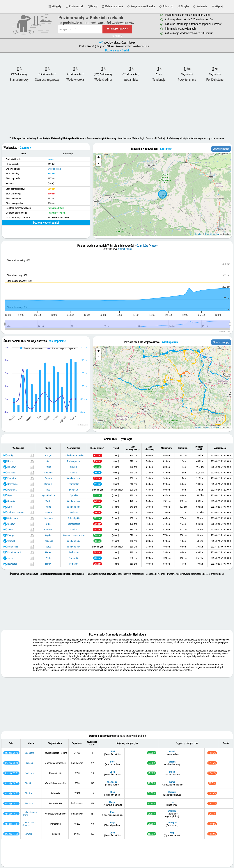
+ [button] (99, 158)
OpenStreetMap (212, 234)
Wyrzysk (11, 541)
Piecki (28, 783)
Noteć (153, 246)
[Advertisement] (117, 109)
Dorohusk (12, 490)
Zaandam (29, 753)
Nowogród (12, 564)
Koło (10, 507)
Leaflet (198, 234)
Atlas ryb (166, 6)
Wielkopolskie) (125, 249)
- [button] (98, 164)
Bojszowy (12, 472)
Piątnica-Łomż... (15, 552)
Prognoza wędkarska (141, 6)
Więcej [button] (217, 6)
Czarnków (142, 246)
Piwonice (12, 478)
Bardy (10, 455)
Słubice (28, 793)
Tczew (10, 558)
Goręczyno (12, 484)
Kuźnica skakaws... (17, 512)
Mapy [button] (93, 6)
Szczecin (29, 763)
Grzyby (183, 6)
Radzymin (30, 773)
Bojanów (11, 467)
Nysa (10, 495)
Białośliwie (13, 546)
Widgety (55, 6)
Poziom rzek (75, 6)
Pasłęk (11, 535)
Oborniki (11, 501)
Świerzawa (13, 518)
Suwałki (29, 834)
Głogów (11, 524)
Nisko (10, 461)
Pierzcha (29, 803)
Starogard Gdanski (28, 824)
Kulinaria (200, 6)
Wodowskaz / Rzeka (117, 30)
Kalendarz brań (112, 6)
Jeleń (10, 529)
